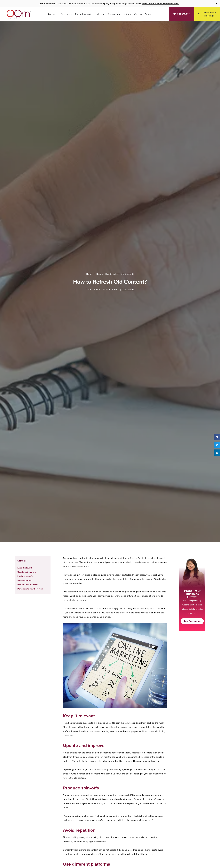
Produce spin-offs (25, 576)
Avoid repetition (25, 580)
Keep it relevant (25, 568)
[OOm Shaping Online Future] (19, 14)
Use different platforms (28, 585)
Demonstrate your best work (30, 589)
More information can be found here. (160, 4)
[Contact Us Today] (207, 14)
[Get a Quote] (182, 14)
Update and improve (27, 572)
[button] (217, 437)
